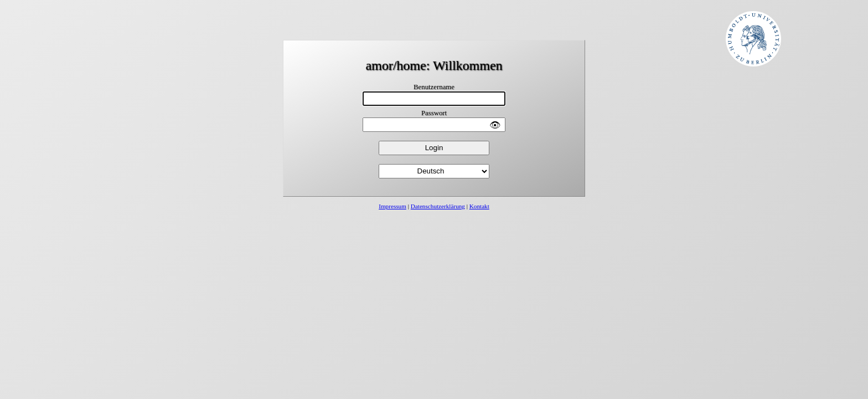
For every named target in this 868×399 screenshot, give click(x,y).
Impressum (392, 206)
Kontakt (479, 206)
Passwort (434, 113)
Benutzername (434, 87)
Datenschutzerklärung (438, 206)
